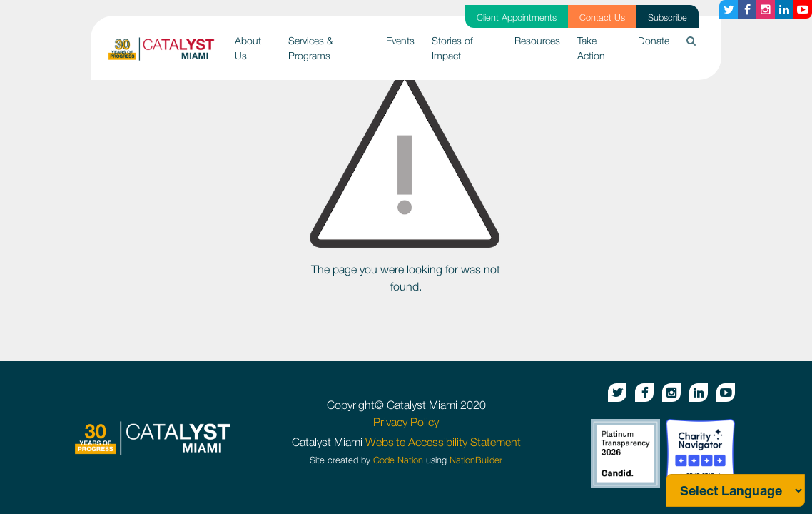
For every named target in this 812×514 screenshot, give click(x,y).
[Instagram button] (766, 9)
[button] (691, 40)
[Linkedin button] (784, 9)
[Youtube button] (803, 9)
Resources (537, 40)
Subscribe (668, 17)
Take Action (591, 48)
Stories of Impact (452, 48)
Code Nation (398, 460)
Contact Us (602, 17)
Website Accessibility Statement (443, 442)
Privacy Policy (406, 422)
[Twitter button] (729, 9)
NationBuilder (476, 460)
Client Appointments (517, 17)
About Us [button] (248, 48)
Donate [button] (654, 40)
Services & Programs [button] (311, 48)
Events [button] (400, 40)
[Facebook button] (747, 9)
